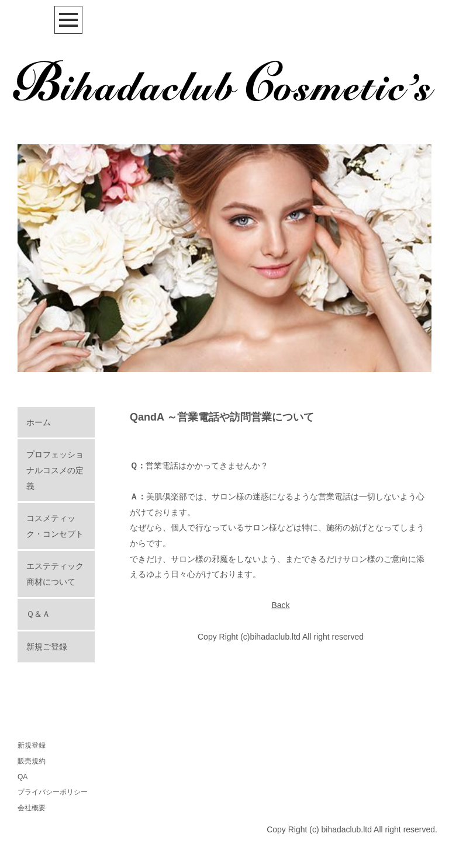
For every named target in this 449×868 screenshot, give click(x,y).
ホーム (39, 422)
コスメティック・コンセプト (55, 526)
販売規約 (32, 761)
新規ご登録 (47, 647)
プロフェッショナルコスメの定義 (55, 470)
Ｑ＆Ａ (38, 614)
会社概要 (32, 808)
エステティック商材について (55, 574)
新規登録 (32, 745)
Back (280, 605)
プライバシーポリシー (53, 792)
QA (23, 777)
